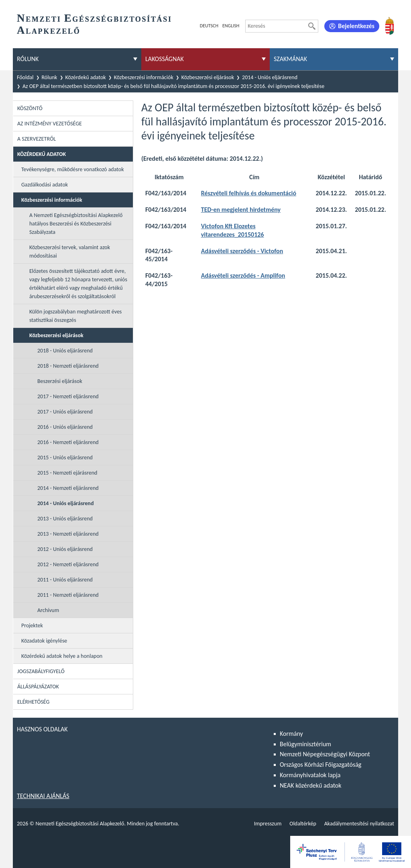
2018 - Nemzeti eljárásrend (68, 366)
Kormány (291, 734)
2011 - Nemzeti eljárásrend (68, 595)
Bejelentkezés (356, 26)
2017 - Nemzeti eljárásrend (68, 396)
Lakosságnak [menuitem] (165, 59)
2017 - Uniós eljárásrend (65, 412)
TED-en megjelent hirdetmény (241, 210)
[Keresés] (312, 26)
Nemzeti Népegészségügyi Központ (325, 754)
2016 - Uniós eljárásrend (65, 427)
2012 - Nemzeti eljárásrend (68, 564)
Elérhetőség (33, 702)
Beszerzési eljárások (60, 381)
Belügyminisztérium (305, 744)
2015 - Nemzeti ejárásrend (67, 473)
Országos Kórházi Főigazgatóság (320, 765)
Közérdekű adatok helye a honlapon (62, 656)
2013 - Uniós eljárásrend (65, 519)
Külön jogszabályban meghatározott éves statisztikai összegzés (75, 316)
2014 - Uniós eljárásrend (270, 77)
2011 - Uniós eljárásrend (65, 580)
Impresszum (268, 824)
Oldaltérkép (303, 824)
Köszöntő (30, 108)
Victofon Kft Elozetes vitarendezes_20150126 (233, 230)
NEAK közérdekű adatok (311, 785)
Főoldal (25, 77)
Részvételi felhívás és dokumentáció (249, 193)
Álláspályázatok (38, 687)
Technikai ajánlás (43, 796)
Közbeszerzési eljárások (208, 77)
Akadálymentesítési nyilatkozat (359, 824)
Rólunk (50, 77)
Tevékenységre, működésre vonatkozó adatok (73, 169)
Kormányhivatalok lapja (310, 775)
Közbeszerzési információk (144, 77)
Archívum (48, 610)
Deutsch (209, 26)
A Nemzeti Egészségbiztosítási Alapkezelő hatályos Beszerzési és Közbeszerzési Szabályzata (76, 224)
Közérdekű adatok (86, 77)
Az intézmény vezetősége (50, 124)
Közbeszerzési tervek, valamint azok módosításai (70, 252)
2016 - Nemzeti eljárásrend (68, 442)
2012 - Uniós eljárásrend (65, 549)
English (231, 26)
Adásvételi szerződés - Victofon (242, 251)
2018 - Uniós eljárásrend (65, 351)
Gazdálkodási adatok (45, 185)
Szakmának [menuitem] (290, 59)
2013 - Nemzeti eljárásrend (68, 534)
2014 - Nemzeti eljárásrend (68, 488)
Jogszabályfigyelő (41, 671)
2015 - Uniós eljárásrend (65, 458)
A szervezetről (37, 139)
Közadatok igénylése (44, 641)
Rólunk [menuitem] (28, 59)
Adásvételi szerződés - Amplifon (243, 275)
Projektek (32, 625)
